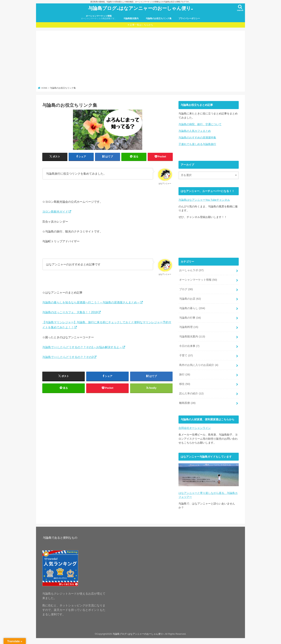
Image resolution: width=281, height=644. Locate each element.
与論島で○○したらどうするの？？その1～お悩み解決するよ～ (82, 347)
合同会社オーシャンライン (195, 428)
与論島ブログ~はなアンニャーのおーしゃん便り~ (141, 8)
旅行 (185, 374)
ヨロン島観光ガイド (55, 212)
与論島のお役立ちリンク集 (159, 18)
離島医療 (187, 403)
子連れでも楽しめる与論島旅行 (197, 144)
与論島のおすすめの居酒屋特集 (197, 138)
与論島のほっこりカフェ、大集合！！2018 (70, 312)
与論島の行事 (190, 318)
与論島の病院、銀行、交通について (200, 124)
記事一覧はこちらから (142, 25)
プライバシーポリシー (189, 18)
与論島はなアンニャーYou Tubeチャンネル (204, 200)
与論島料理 (189, 327)
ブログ (186, 289)
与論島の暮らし (192, 308)
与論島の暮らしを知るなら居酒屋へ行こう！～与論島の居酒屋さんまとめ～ (91, 302)
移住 (185, 384)
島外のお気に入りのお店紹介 (199, 365)
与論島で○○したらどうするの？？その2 (68, 357)
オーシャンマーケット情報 (99, 17)
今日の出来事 (189, 346)
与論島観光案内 (131, 18)
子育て (186, 355)
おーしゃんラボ (191, 270)
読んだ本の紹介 (191, 393)
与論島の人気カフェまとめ (195, 131)
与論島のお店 (190, 299)
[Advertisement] (141, 60)
